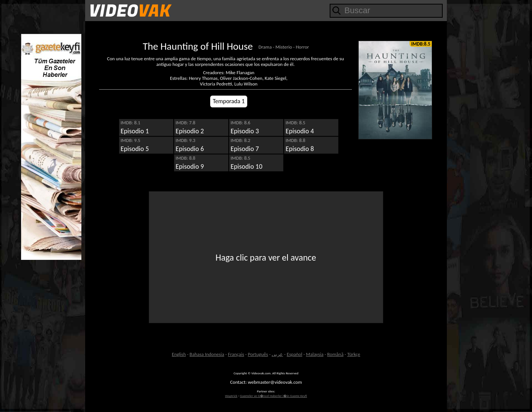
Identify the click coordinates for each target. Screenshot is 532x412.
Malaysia (315, 354)
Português (258, 354)
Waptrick (231, 396)
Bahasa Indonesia (207, 354)
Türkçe (353, 354)
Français (236, 354)
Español (294, 354)
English (179, 354)
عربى (277, 354)
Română (335, 354)
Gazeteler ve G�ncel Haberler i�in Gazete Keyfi (274, 396)
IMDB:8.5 (421, 44)
